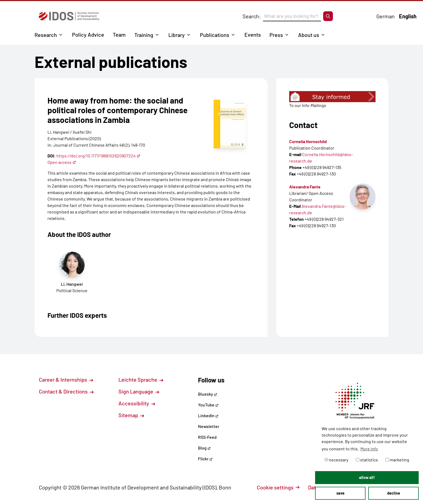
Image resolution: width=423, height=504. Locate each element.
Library (177, 35)
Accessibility (137, 403)
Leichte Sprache (141, 379)
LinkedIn (208, 415)
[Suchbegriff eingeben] (292, 16)
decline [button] (394, 493)
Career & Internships (66, 379)
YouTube (208, 405)
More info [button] (369, 449)
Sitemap (131, 415)
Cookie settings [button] (278, 487)
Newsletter (209, 426)
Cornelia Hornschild (308, 141)
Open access (62, 162)
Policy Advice (88, 34)
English (408, 16)
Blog (204, 448)
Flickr (205, 459)
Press (276, 35)
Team (119, 34)
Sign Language (139, 391)
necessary (336, 460)
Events (253, 34)
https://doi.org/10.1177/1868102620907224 (98, 156)
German (386, 16)
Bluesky (208, 394)
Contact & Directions (66, 391)
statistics (367, 460)
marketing (397, 460)
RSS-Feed (207, 437)
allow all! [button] (367, 477)
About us (309, 35)
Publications (215, 35)
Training (144, 35)
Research (46, 35)
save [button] (340, 493)
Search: (252, 16)
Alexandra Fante (305, 187)
